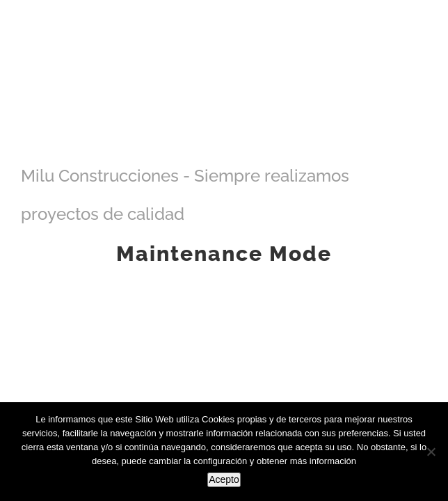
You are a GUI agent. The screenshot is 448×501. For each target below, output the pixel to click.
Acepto (224, 479)
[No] (431, 452)
